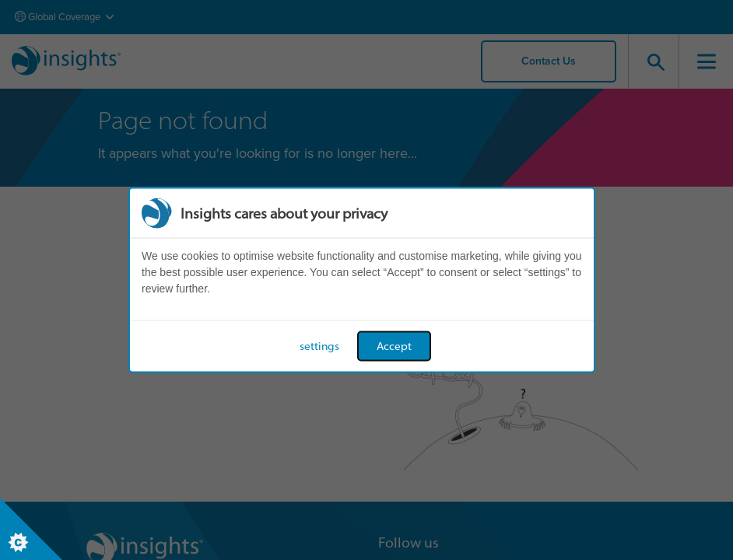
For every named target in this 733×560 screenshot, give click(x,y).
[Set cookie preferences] (31, 529)
